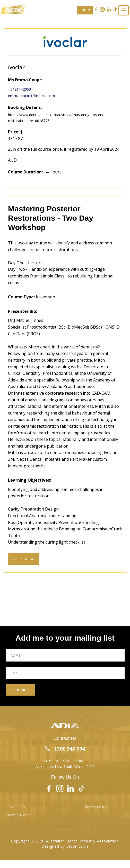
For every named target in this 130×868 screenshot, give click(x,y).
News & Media (18, 810)
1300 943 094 (65, 743)
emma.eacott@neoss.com (32, 96)
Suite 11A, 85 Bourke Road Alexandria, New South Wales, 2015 (65, 758)
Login (85, 10)
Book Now (23, 559)
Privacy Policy (96, 802)
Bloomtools (77, 841)
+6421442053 (19, 89)
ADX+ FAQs (16, 802)
